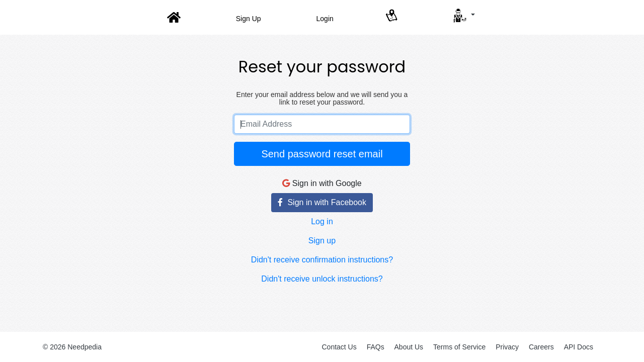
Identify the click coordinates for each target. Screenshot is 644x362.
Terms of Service (459, 347)
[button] (463, 16)
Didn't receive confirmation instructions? (322, 260)
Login (325, 19)
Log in (322, 221)
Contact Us (339, 347)
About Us (409, 347)
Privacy (507, 347)
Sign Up (249, 19)
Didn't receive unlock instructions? (322, 279)
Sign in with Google (322, 183)
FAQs (376, 347)
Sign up (322, 241)
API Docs (579, 347)
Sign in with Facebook (322, 202)
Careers (541, 347)
